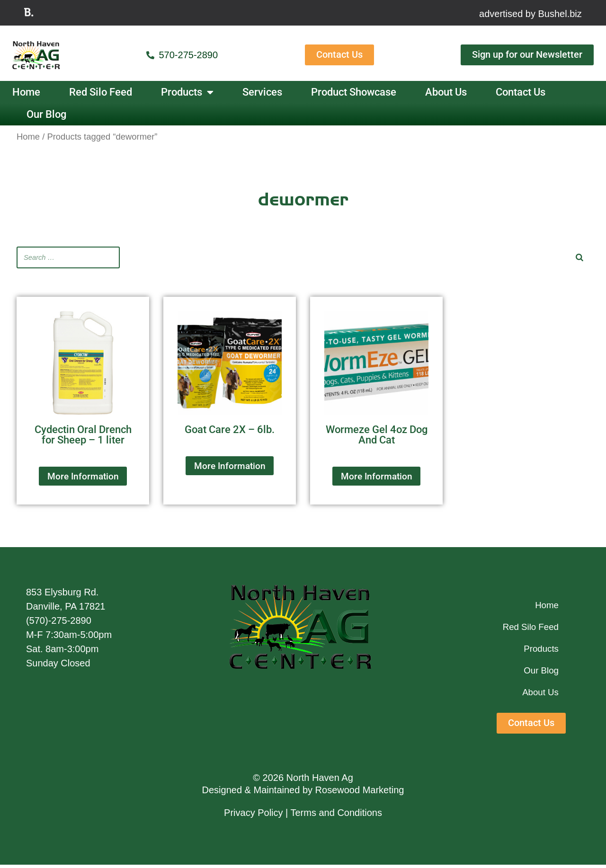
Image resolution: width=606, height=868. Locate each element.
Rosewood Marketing (360, 794)
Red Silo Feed (101, 92)
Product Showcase (354, 92)
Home (26, 92)
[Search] (579, 257)
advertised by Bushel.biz (530, 14)
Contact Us (521, 92)
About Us (446, 92)
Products (187, 92)
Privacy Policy (253, 816)
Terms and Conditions (336, 816)
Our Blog (46, 114)
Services (262, 92)
